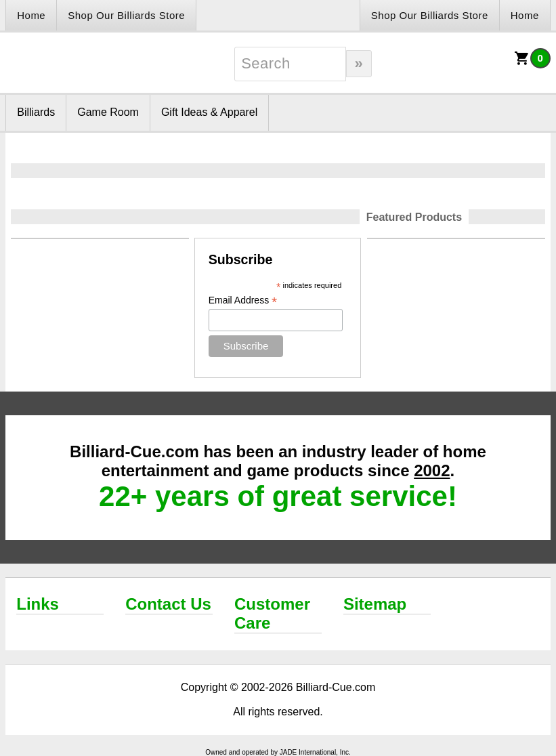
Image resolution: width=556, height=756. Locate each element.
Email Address (243, 300)
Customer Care (272, 613)
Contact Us (168, 604)
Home (31, 15)
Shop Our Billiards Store (126, 15)
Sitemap (375, 604)
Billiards (36, 112)
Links (38, 604)
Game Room (108, 112)
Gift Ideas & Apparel (209, 112)
